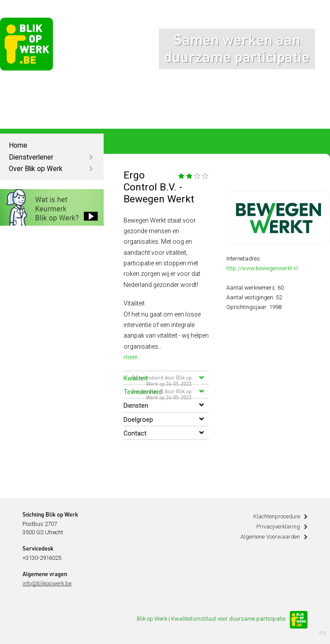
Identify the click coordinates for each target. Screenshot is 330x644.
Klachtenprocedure (277, 516)
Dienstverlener (31, 157)
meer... (132, 357)
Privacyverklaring (278, 527)
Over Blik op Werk (36, 169)
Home (18, 145)
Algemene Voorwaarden (270, 537)
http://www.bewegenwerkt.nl (262, 268)
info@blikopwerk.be (47, 583)
